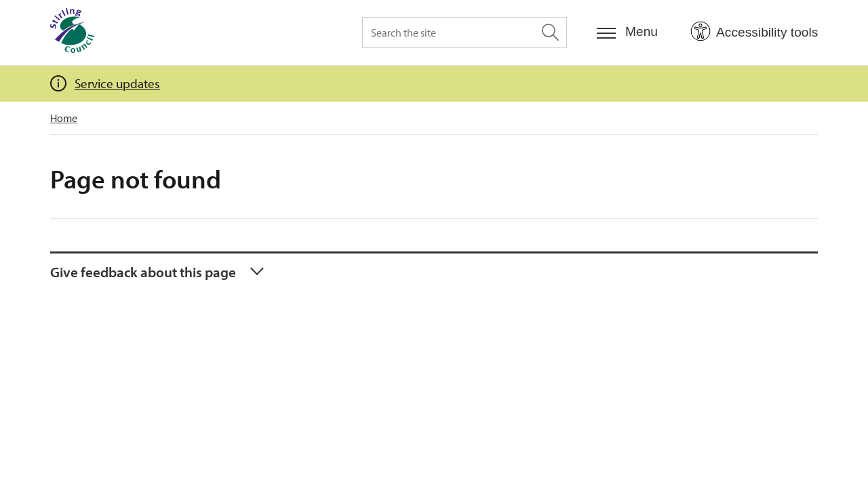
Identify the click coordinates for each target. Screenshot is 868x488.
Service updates (117, 83)
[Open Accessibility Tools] (754, 32)
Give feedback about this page (143, 272)
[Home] (72, 33)
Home (64, 118)
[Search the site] (465, 33)
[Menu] (627, 32)
